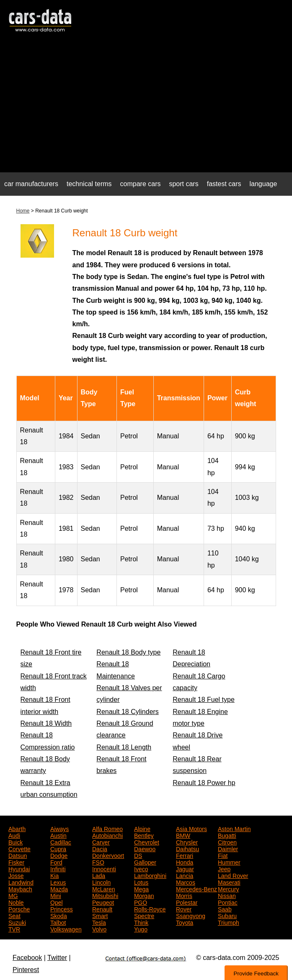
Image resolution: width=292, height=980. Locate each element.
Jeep (224, 868)
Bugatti (227, 835)
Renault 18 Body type (128, 652)
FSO (98, 862)
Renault (102, 908)
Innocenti (104, 868)
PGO (141, 902)
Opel (57, 902)
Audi (14, 835)
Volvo (99, 929)
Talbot (58, 922)
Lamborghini (150, 875)
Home (23, 211)
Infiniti (58, 868)
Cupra (58, 848)
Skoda (59, 915)
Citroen (227, 842)
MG (13, 895)
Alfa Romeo (107, 828)
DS (138, 855)
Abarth (17, 828)
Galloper (145, 862)
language (264, 184)
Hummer (229, 862)
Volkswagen (66, 929)
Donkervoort (108, 855)
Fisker (16, 862)
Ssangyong (191, 915)
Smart (100, 915)
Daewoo (145, 848)
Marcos (186, 882)
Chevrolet (147, 842)
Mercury (229, 888)
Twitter (57, 958)
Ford (56, 862)
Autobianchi (107, 835)
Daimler (228, 848)
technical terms (89, 184)
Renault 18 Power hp (204, 783)
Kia (54, 875)
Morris (184, 895)
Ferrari (185, 855)
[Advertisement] (146, 107)
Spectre (144, 915)
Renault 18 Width (46, 723)
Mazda (59, 888)
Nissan (227, 895)
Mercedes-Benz (196, 888)
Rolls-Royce (150, 908)
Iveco (141, 868)
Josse (16, 875)
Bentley (144, 835)
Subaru (227, 915)
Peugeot (103, 902)
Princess (62, 908)
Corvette (19, 848)
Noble (16, 902)
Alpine (142, 828)
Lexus (58, 882)
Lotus (141, 882)
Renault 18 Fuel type (204, 700)
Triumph (229, 922)
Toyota (185, 922)
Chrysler (187, 842)
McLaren (103, 888)
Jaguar (185, 868)
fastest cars (224, 184)
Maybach (20, 888)
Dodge (59, 855)
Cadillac (61, 842)
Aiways (59, 828)
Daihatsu (187, 848)
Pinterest (26, 970)
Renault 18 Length (124, 747)
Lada (99, 875)
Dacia (100, 848)
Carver (101, 842)
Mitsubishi (105, 895)
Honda (185, 862)
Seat (14, 915)
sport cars (183, 184)
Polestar (187, 902)
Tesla (99, 922)
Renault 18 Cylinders (128, 712)
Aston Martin (234, 828)
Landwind (21, 882)
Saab (225, 908)
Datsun (18, 855)
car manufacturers (31, 184)
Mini (56, 895)
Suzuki (17, 922)
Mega (141, 888)
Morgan (144, 895)
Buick (16, 842)
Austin (58, 835)
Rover (184, 908)
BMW (183, 835)
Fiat (223, 855)
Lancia (185, 875)
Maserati (229, 882)
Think (141, 922)
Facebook (27, 958)
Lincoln (101, 882)
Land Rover (233, 875)
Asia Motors (191, 828)
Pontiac (228, 902)
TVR (14, 929)
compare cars (141, 184)
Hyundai (19, 868)
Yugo (141, 929)
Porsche (19, 908)
